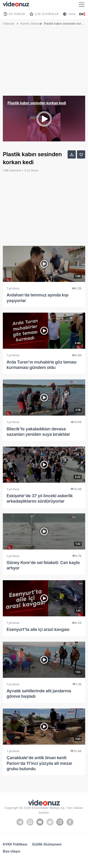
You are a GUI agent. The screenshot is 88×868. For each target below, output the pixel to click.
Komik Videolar (31, 23)
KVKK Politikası (15, 844)
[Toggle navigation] (82, 5)
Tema (72, 14)
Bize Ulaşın (11, 851)
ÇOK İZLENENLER (47, 14)
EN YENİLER (17, 14)
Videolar (9, 23)
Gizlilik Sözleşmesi (47, 844)
